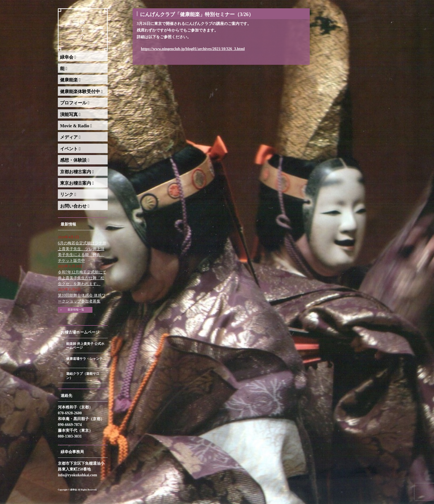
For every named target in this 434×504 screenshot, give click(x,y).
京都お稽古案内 (77, 172)
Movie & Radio (76, 126)
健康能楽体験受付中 (81, 91)
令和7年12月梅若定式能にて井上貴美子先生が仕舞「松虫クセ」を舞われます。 (82, 278)
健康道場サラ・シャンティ (84, 361)
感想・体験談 (75, 160)
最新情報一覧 (76, 310)
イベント (70, 149)
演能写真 (70, 114)
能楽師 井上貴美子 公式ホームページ (85, 346)
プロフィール (75, 103)
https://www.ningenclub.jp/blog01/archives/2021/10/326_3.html (193, 49)
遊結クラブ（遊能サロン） (83, 376)
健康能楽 (70, 80)
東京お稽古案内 (77, 183)
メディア (70, 137)
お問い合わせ (75, 206)
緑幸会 (68, 57)
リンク (68, 194)
